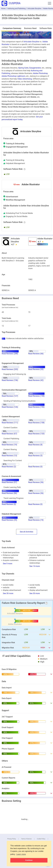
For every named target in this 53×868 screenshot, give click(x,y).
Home (3, 8)
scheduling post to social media (19, 213)
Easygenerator (35, 68)
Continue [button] (29, 860)
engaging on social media (17, 216)
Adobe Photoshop (40, 73)
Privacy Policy (12, 839)
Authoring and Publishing (16, 8)
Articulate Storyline (34, 8)
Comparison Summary (12, 28)
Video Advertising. (25, 79)
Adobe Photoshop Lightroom (14, 76)
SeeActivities (26, 532)
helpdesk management (15, 163)
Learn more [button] (21, 854)
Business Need (30, 28)
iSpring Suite (23, 68)
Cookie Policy (41, 839)
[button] (50, 3)
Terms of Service (26, 839)
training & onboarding (15, 160)
